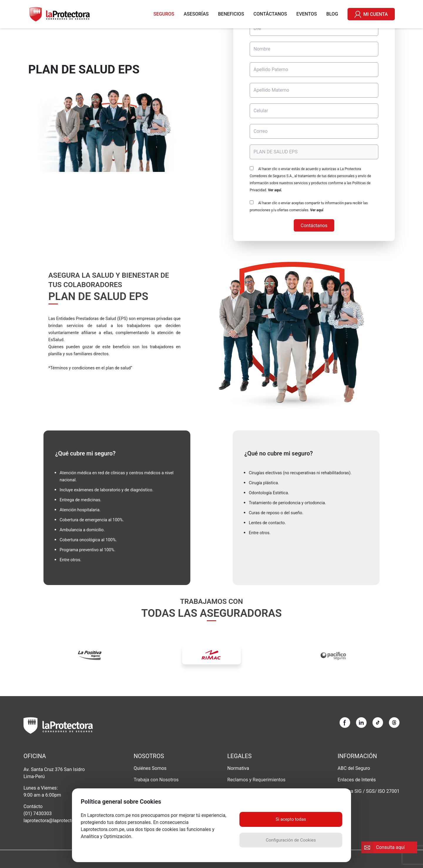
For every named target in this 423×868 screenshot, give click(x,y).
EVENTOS (307, 14)
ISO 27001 (389, 791)
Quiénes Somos (150, 768)
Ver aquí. (275, 190)
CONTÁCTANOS (270, 14)
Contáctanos (314, 226)
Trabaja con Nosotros (156, 780)
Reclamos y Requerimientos (256, 780)
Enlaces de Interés (357, 780)
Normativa (238, 768)
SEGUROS (164, 14)
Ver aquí (317, 210)
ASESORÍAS (196, 14)
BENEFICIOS (231, 14)
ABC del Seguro (354, 768)
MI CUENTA (371, 14)
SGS (370, 791)
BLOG (332, 14)
